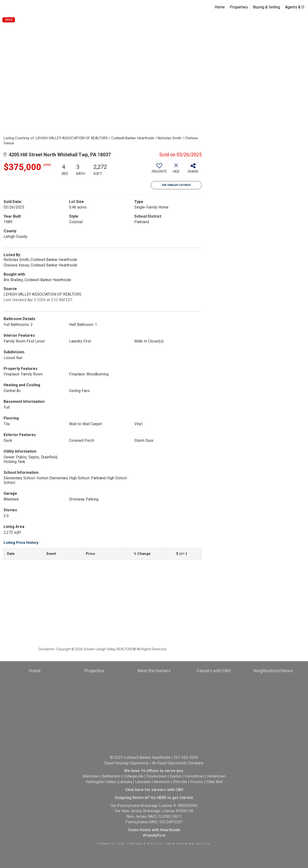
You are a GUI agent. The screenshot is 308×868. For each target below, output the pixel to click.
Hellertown (216, 776)
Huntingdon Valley (101, 782)
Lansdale (143, 782)
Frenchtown (194, 776)
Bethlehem (111, 776)
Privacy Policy (146, 844)
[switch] (159, 170)
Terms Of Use (111, 844)
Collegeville (133, 776)
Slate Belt (214, 782)
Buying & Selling (266, 7)
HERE (162, 798)
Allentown (91, 776)
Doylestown (157, 776)
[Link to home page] (6, 7)
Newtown (162, 782)
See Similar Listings (176, 185)
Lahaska (125, 782)
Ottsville (180, 782)
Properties (239, 7)
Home (220, 7)
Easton (176, 776)
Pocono (197, 782)
